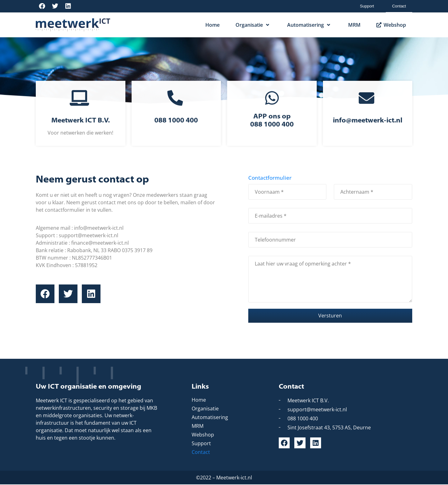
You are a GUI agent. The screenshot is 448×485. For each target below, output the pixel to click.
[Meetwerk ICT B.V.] (80, 107)
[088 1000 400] (176, 107)
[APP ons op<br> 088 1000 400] (272, 107)
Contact (399, 6)
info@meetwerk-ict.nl (368, 130)
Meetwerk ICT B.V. (81, 130)
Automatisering (310, 25)
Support (367, 6)
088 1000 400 (176, 130)
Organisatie (253, 25)
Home (212, 25)
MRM (354, 25)
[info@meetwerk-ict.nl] (368, 107)
